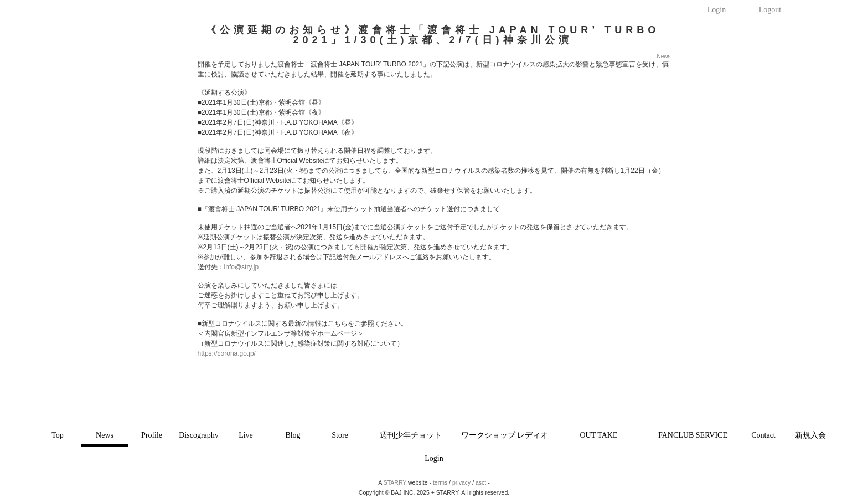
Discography (199, 435)
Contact (763, 435)
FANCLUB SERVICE (693, 435)
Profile (152, 435)
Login (717, 10)
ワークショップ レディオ (505, 435)
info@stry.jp (242, 267)
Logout (770, 10)
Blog (293, 435)
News (105, 435)
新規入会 (810, 435)
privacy (461, 482)
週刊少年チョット (411, 435)
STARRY (395, 482)
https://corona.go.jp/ (227, 353)
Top (58, 435)
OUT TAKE (599, 435)
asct (481, 482)
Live (246, 435)
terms (440, 482)
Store (340, 435)
